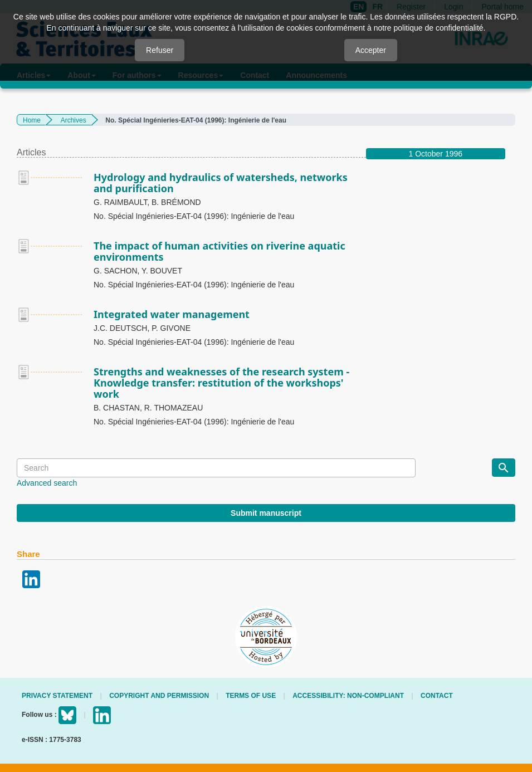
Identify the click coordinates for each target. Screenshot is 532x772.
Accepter (371, 50)
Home (32, 120)
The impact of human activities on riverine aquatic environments (219, 251)
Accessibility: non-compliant (348, 696)
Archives (74, 120)
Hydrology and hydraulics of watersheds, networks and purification (221, 183)
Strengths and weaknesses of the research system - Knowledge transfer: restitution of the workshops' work (221, 383)
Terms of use (251, 696)
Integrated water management (172, 314)
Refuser (160, 50)
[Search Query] (216, 468)
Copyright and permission (159, 696)
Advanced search (47, 483)
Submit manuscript (266, 513)
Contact (437, 696)
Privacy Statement (57, 696)
